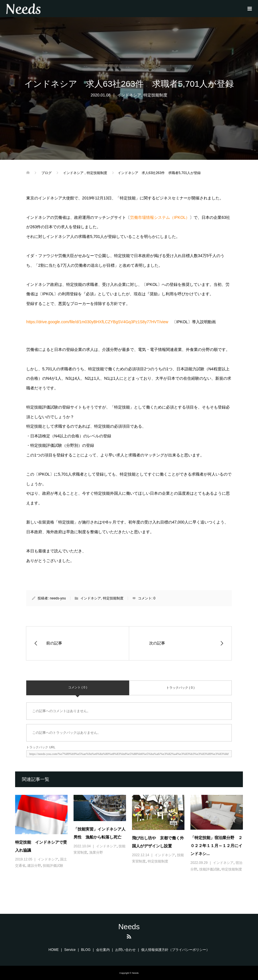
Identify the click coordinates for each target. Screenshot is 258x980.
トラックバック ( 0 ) (180, 688)
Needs (129, 927)
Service (70, 950)
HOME (54, 950)
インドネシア (129, 95)
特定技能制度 (155, 95)
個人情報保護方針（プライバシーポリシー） (175, 950)
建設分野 (34, 866)
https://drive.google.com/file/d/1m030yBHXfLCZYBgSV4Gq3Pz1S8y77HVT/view (97, 322)
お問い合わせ (125, 950)
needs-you (58, 598)
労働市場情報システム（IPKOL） (160, 217)
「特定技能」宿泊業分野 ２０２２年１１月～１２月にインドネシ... (216, 846)
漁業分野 (96, 852)
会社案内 (103, 950)
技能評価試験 (53, 866)
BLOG (86, 950)
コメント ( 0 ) (78, 687)
